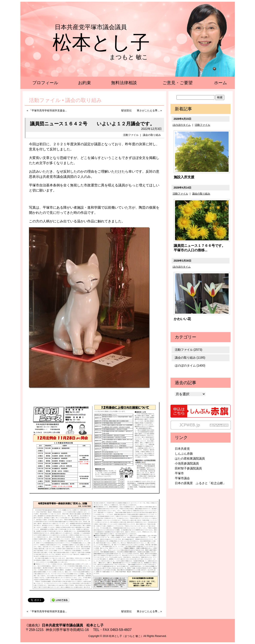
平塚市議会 (182, 478)
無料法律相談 (124, 83)
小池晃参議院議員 (187, 463)
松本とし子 (101, 42)
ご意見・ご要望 (178, 83)
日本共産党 (182, 449)
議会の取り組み (152, 135)
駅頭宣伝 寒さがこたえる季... (140, 111)
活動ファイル (131, 135)
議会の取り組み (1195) (190, 358)
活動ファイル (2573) (189, 350)
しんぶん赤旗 (184, 454)
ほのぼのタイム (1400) (190, 365)
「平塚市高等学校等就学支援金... (48, 111)
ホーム (220, 83)
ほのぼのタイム (182, 125)
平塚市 (179, 473)
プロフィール (45, 83)
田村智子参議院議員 (188, 468)
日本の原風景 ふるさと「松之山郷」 (200, 483)
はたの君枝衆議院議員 (190, 458)
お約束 (84, 83)
